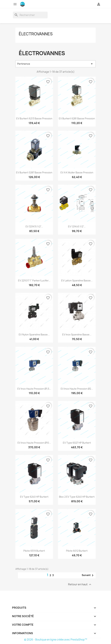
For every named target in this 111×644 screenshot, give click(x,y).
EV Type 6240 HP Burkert (34, 497)
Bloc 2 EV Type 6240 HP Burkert (77, 497)
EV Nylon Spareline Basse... (34, 335)
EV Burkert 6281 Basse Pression (77, 118)
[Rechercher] (30, 15)
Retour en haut (80, 585)
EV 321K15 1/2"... (34, 226)
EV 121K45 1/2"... (77, 226)
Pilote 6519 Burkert (34, 551)
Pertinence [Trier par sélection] (55, 64)
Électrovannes (36, 34)
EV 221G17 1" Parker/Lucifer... (34, 280)
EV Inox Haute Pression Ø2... (77, 389)
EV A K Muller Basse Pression (77, 172)
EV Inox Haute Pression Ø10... (34, 443)
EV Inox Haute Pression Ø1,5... (34, 389)
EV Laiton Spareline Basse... (77, 280)
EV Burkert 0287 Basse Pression (34, 172)
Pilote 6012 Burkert (77, 551)
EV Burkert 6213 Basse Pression (34, 118)
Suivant (88, 575)
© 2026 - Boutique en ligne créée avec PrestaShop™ (56, 640)
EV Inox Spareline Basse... (77, 335)
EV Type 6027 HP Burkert (77, 443)
